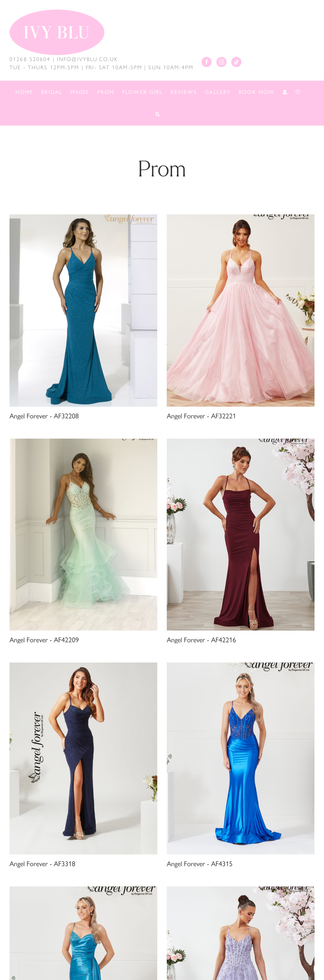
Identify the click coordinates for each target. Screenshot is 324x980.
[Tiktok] (236, 62)
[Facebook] (207, 62)
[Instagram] (221, 62)
